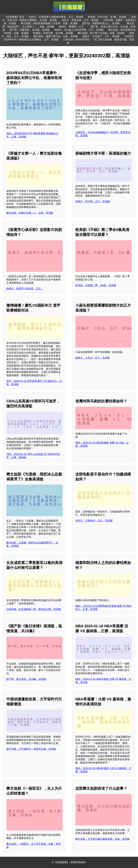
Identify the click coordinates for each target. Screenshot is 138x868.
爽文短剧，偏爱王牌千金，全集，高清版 (56, 36)
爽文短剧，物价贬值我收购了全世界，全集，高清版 (49, 23)
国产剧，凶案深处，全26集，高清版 (30, 30)
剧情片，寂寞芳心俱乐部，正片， (25, 289)
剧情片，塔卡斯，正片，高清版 (93, 201)
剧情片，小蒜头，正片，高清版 (93, 358)
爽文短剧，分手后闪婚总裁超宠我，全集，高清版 (102, 839)
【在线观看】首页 (14, 17)
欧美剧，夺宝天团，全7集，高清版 (107, 17)
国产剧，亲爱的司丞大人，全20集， (102, 23)
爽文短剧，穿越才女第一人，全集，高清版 (30, 213)
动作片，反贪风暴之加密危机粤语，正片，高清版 (56, 17)
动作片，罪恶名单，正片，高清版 (80, 20)
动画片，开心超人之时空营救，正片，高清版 (79, 30)
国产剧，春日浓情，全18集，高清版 (26, 679)
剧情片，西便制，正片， (73, 27)
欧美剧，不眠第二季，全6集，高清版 (96, 285)
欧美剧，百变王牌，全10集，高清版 (53, 33)
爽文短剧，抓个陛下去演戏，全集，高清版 (101, 33)
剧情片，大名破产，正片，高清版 (101, 36)
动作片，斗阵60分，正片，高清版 (94, 521)
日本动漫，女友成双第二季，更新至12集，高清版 (34, 609)
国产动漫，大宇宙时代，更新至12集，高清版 (31, 749)
